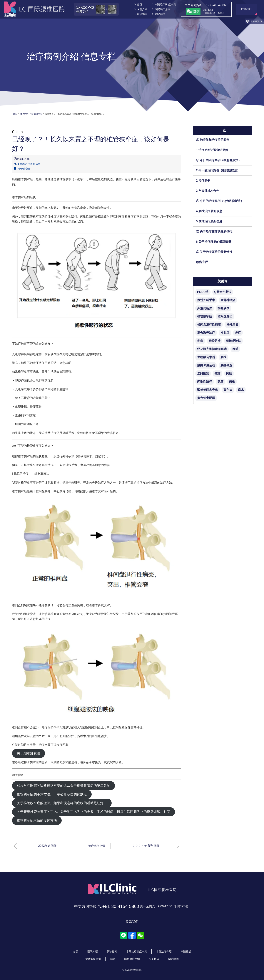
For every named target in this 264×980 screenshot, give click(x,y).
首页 (140, 4)
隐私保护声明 (132, 956)
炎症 (238, 333)
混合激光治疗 (206, 333)
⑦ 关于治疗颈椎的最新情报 (214, 252)
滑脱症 (225, 333)
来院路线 (160, 14)
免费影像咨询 (93, 956)
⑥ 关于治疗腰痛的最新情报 (214, 232)
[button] (255, 21)
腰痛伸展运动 (206, 365)
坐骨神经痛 (228, 300)
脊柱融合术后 (206, 357)
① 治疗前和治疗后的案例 (213, 140)
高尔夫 (228, 390)
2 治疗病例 (203, 181)
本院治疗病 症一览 (165, 4)
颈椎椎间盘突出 (208, 390)
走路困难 (203, 373)
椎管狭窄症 (24, 169)
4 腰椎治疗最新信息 (209, 211)
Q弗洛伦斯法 (223, 292)
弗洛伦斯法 (205, 308)
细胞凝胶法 (233, 341)
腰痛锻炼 (226, 365)
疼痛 (200, 341)
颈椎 (232, 382)
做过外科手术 (206, 300)
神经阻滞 (215, 341)
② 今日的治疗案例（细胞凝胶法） (219, 160)
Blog (113, 956)
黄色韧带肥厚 (206, 398)
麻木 (241, 390)
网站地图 (173, 956)
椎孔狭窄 (223, 308)
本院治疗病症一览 (137, 949)
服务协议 (154, 956)
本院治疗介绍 (162, 9)
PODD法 (203, 292)
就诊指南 (142, 14)
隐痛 (220, 382)
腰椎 (223, 357)
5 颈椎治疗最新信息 (209, 221)
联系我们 (132, 919)
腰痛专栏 (202, 262)
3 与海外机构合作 (208, 191)
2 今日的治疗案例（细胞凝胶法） (218, 170)
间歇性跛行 (205, 382)
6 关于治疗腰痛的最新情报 (214, 242)
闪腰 (229, 373)
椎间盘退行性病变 (209, 325)
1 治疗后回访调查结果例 (212, 150)
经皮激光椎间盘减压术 (212, 349)
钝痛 (218, 373)
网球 (235, 349)
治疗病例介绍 (97, 846)
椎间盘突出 (225, 316)
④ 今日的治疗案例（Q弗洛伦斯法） (220, 201)
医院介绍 (142, 9)
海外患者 (232, 325)
